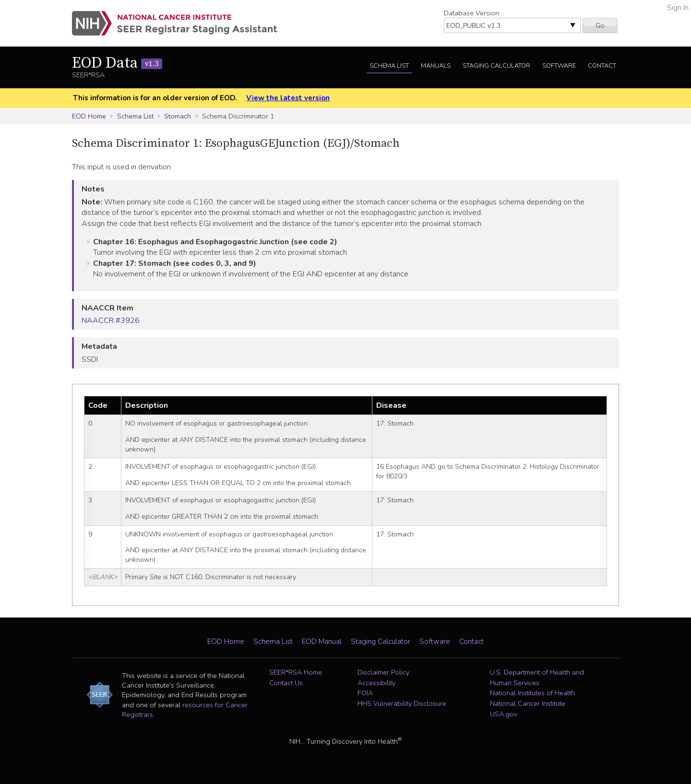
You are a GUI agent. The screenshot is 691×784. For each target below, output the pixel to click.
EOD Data (117, 63)
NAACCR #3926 (111, 321)
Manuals (436, 66)
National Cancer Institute (528, 703)
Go (600, 25)
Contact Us (286, 683)
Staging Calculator (496, 66)
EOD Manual (322, 641)
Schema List (389, 66)
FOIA (365, 693)
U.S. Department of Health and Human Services (537, 677)
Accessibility (376, 683)
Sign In (678, 8)
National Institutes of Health (532, 693)
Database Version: (472, 13)
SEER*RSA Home (296, 672)
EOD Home (89, 116)
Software (559, 66)
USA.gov (504, 714)
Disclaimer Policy (383, 672)
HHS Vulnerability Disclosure (402, 703)
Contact (602, 66)
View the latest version (288, 98)
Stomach (178, 116)
